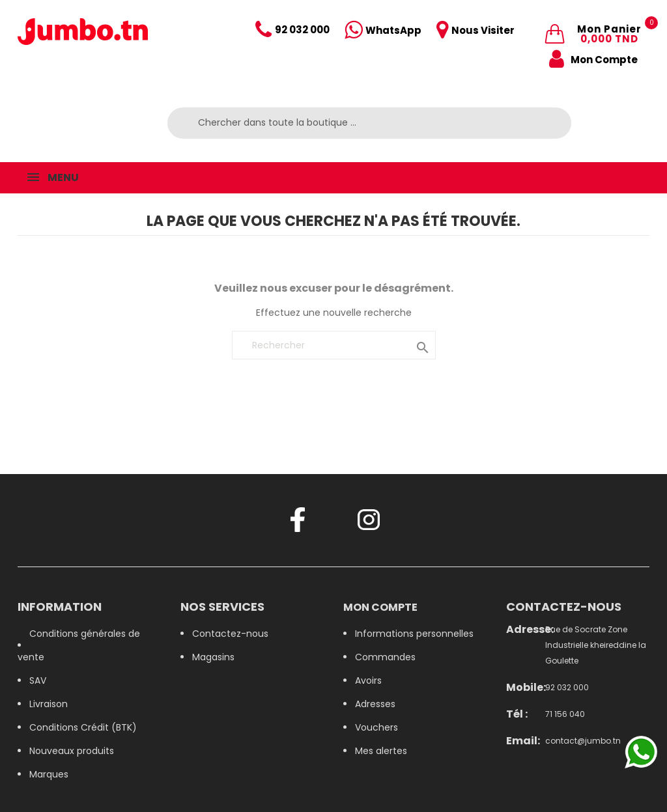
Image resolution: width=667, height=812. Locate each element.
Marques (49, 774)
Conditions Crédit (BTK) (83, 727)
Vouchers (376, 727)
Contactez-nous (230, 634)
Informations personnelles (414, 634)
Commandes (385, 657)
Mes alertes (381, 751)
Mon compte (380, 607)
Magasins (213, 657)
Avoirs (368, 680)
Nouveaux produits (72, 751)
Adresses (375, 704)
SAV (38, 680)
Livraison (49, 704)
